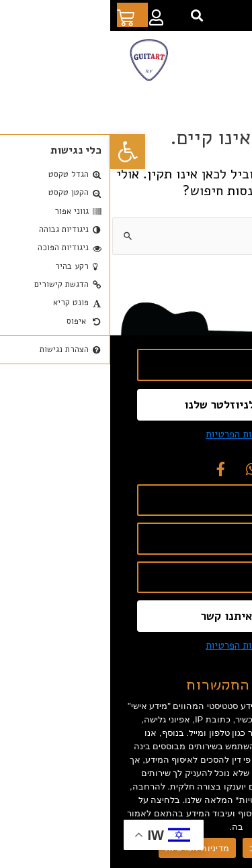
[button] (87, 16)
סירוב (150, 848)
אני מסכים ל (155, 434)
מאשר (192, 848)
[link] (17, 152)
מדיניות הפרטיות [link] (129, 434)
